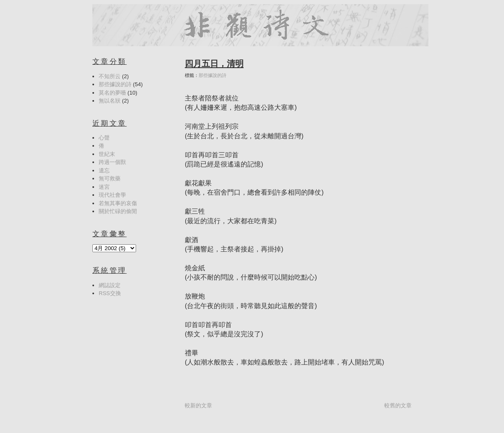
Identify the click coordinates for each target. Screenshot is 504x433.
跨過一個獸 (112, 162)
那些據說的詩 (213, 75)
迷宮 (104, 187)
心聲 (104, 138)
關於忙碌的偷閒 (118, 211)
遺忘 (104, 170)
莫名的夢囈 (112, 93)
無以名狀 (110, 101)
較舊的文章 (398, 405)
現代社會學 (112, 195)
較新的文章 (198, 405)
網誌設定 (110, 285)
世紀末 (107, 154)
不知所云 (110, 76)
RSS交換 (110, 293)
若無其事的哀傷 (118, 203)
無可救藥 (110, 178)
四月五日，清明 (214, 63)
